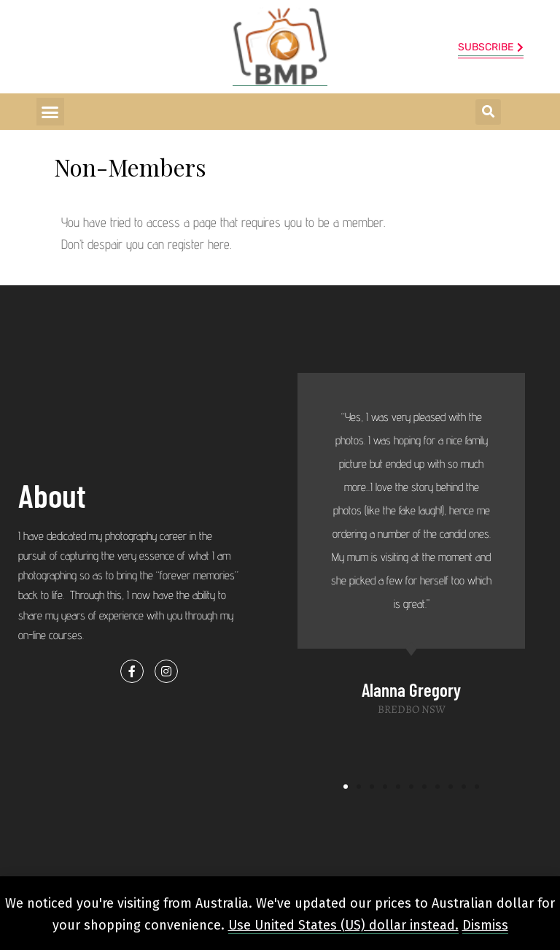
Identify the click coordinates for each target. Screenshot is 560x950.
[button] (50, 112)
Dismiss (485, 925)
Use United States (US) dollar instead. (343, 925)
